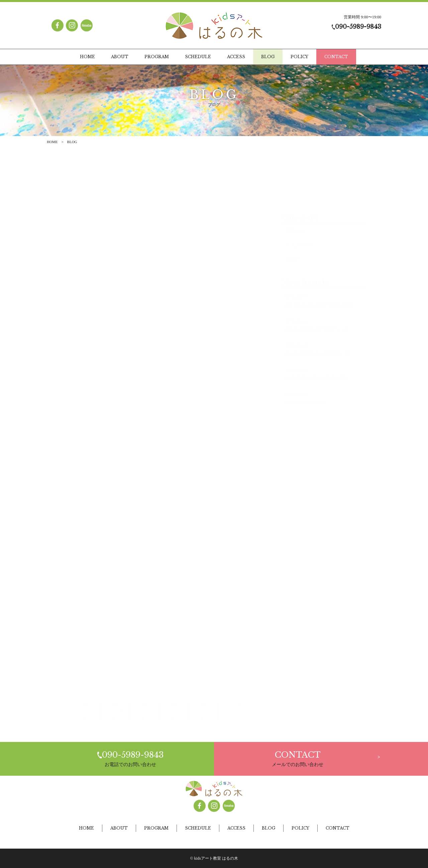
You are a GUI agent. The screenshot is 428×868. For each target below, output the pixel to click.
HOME (52, 142)
